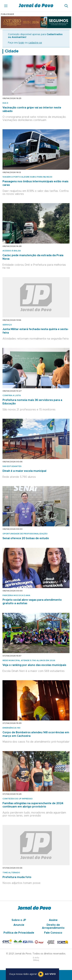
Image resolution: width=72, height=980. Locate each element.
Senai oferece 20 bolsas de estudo (26, 538)
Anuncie (19, 925)
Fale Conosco (53, 933)
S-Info (36, 958)
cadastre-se (35, 43)
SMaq (36, 960)
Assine (53, 920)
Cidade (12, 51)
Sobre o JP (19, 920)
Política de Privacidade (19, 933)
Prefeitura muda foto (17, 877)
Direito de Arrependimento (53, 926)
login (21, 43)
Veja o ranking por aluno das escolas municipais (34, 665)
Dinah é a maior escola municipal (24, 471)
